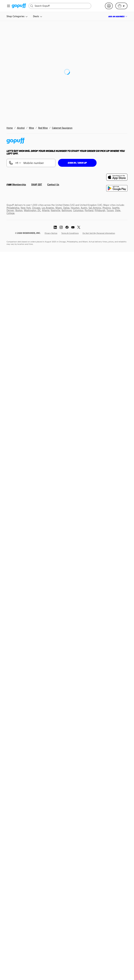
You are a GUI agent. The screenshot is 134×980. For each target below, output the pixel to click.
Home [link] (10, 128)
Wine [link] (31, 128)
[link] (19, 6)
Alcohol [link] (21, 128)
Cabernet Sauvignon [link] (62, 128)
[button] (121, 6)
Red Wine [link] (43, 128)
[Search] (62, 6)
